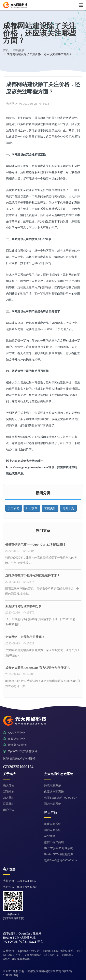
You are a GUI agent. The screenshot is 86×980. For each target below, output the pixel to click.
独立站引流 (52, 955)
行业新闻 (32, 508)
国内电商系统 (53, 804)
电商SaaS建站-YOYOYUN (61, 798)
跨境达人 (68, 955)
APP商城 (50, 836)
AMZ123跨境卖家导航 (17, 959)
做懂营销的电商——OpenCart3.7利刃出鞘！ (36, 544)
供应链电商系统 (54, 792)
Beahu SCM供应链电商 (59, 854)
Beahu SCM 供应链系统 (58, 951)
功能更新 (50, 508)
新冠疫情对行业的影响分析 (24, 606)
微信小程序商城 (54, 842)
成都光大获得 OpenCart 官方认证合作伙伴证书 (37, 668)
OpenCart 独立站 (29, 951)
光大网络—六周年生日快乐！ (25, 637)
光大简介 (9, 786)
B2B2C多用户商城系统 (58, 848)
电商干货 (68, 508)
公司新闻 (14, 508)
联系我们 (9, 804)
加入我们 (9, 798)
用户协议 (9, 810)
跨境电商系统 (53, 786)
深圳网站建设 (32, 955)
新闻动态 (9, 792)
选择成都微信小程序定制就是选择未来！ (33, 575)
